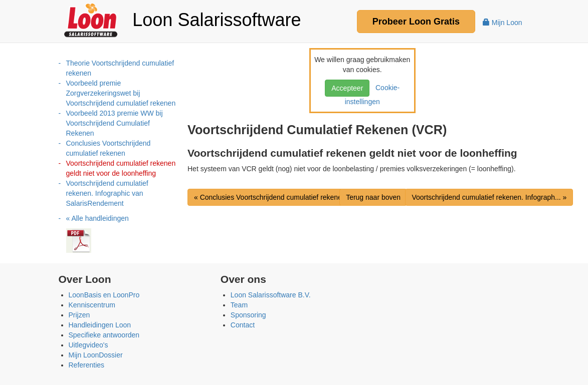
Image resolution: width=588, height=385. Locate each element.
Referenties (87, 365)
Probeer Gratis (416, 22)
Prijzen (79, 315)
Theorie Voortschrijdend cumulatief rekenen (120, 68)
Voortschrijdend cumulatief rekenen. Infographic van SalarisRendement (107, 193)
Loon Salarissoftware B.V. (271, 295)
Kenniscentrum (92, 305)
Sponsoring (248, 315)
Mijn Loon (503, 23)
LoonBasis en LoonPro (104, 295)
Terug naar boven (373, 197)
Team (239, 305)
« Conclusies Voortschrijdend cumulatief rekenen (270, 197)
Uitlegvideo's (88, 345)
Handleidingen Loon (100, 325)
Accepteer (347, 88)
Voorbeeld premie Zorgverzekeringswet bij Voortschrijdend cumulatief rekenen (121, 93)
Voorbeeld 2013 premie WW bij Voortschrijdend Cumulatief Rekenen (115, 123)
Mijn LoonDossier (96, 355)
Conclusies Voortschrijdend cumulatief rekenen (109, 148)
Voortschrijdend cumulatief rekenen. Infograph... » (489, 197)
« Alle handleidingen (97, 218)
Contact (243, 325)
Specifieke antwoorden (104, 335)
